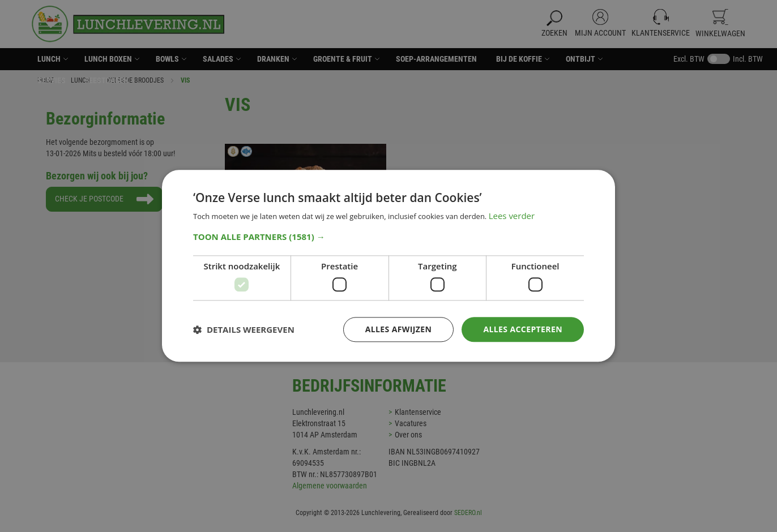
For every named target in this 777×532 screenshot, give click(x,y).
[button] (388, 237)
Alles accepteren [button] (523, 329)
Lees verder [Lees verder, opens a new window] (512, 216)
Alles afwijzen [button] (399, 329)
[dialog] (388, 266)
